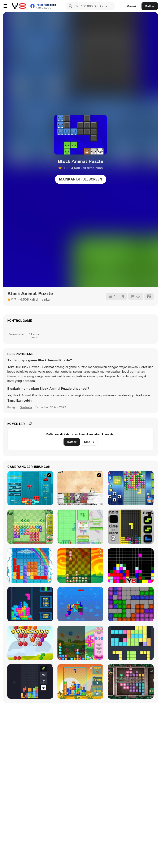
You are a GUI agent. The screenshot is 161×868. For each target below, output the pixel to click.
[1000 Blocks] (131, 681)
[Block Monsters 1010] (30, 527)
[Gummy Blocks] (30, 566)
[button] (20, 401)
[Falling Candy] (80, 643)
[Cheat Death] (80, 488)
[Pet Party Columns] (80, 566)
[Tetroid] (131, 604)
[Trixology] (30, 681)
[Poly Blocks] (80, 681)
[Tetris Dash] (131, 527)
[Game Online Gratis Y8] (19, 6)
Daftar (150, 6)
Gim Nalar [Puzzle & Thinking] (26, 407)
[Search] (70, 6)
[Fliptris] (80, 604)
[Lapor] (135, 296)
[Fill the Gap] (131, 643)
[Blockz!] (80, 527)
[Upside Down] (131, 488)
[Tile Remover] (131, 566)
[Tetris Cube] (30, 604)
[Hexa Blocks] (30, 643)
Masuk (131, 6)
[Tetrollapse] (30, 488)
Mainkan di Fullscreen (81, 179)
